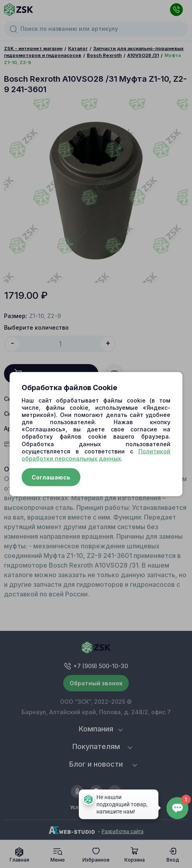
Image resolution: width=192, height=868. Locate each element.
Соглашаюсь (51, 477)
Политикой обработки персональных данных (96, 454)
